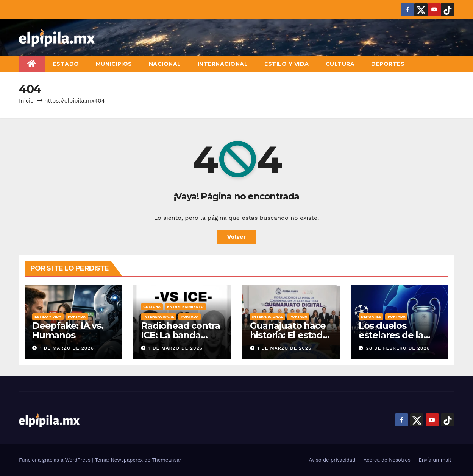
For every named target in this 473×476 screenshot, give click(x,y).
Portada (77, 317)
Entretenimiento (185, 307)
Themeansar (167, 460)
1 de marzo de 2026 (67, 348)
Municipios (114, 64)
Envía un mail (435, 460)
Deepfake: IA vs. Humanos (68, 330)
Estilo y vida (287, 64)
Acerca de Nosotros (387, 460)
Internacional (223, 64)
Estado (66, 64)
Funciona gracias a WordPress (55, 460)
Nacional (165, 64)
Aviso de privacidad (332, 460)
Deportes (388, 64)
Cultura (340, 64)
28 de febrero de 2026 (398, 348)
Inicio (26, 101)
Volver (237, 237)
